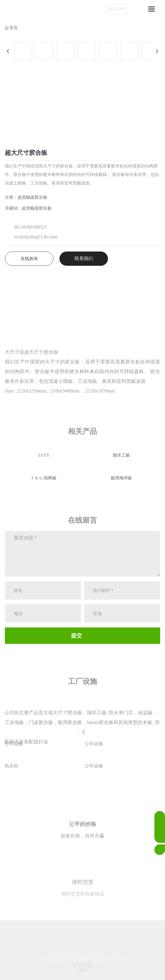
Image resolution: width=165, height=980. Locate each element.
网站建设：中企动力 (104, 959)
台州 (126, 959)
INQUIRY (117, 9)
